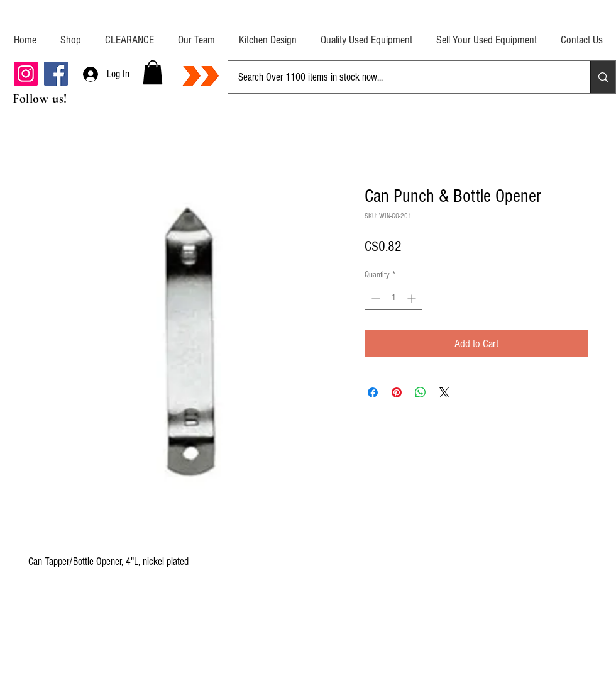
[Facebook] (56, 74)
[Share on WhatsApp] (421, 392)
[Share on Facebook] (373, 392)
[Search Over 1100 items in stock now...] (400, 77)
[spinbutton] (393, 298)
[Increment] (413, 298)
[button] (153, 72)
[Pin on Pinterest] (397, 392)
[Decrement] (374, 298)
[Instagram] (26, 74)
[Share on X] (444, 392)
